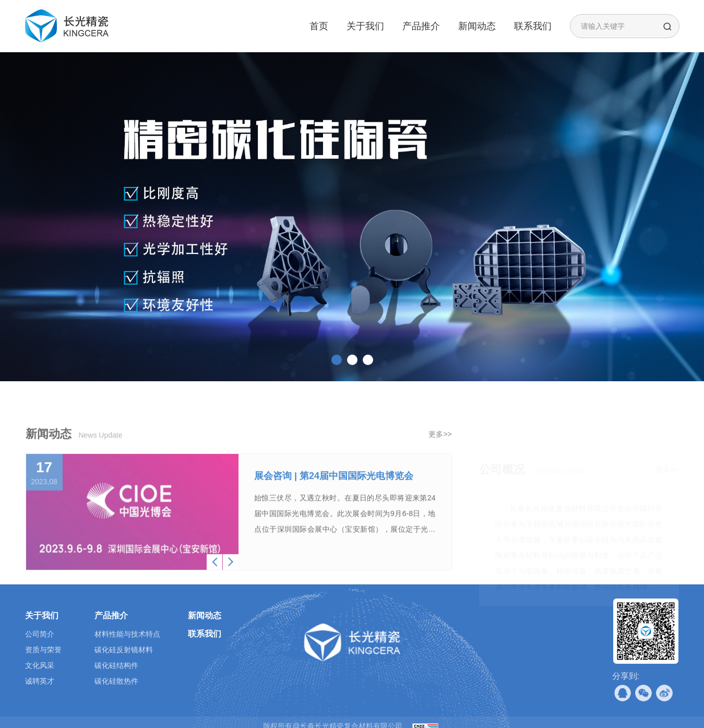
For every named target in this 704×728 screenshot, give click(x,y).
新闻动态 (477, 26)
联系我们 (533, 26)
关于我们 (365, 26)
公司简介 (40, 634)
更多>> (440, 465)
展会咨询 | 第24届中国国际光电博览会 (334, 507)
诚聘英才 (40, 681)
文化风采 (40, 665)
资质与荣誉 (43, 650)
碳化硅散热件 (116, 681)
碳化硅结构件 (116, 665)
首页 (319, 26)
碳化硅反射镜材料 (124, 650)
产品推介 (421, 26)
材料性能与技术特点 (127, 634)
